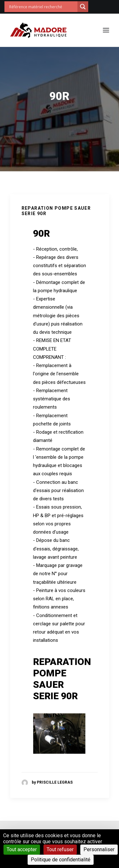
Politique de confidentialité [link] (61, 860)
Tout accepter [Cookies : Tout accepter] (22, 849)
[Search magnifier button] (83, 7)
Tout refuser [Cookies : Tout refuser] (60, 849)
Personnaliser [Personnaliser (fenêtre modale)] (99, 849)
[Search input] (43, 7)
